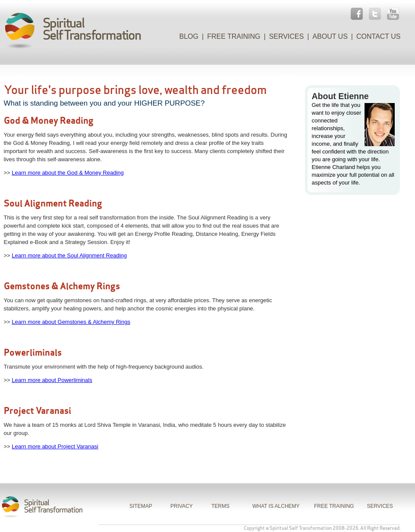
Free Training (234, 36)
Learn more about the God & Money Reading (68, 173)
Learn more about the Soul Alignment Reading (69, 255)
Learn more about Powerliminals (52, 380)
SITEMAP (141, 506)
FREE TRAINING (334, 506)
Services (287, 36)
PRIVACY (182, 506)
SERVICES (380, 506)
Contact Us (379, 36)
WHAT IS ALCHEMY (276, 506)
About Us (330, 36)
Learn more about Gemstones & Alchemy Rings (71, 322)
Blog (189, 36)
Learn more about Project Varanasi (55, 446)
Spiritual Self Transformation (301, 528)
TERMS (220, 506)
